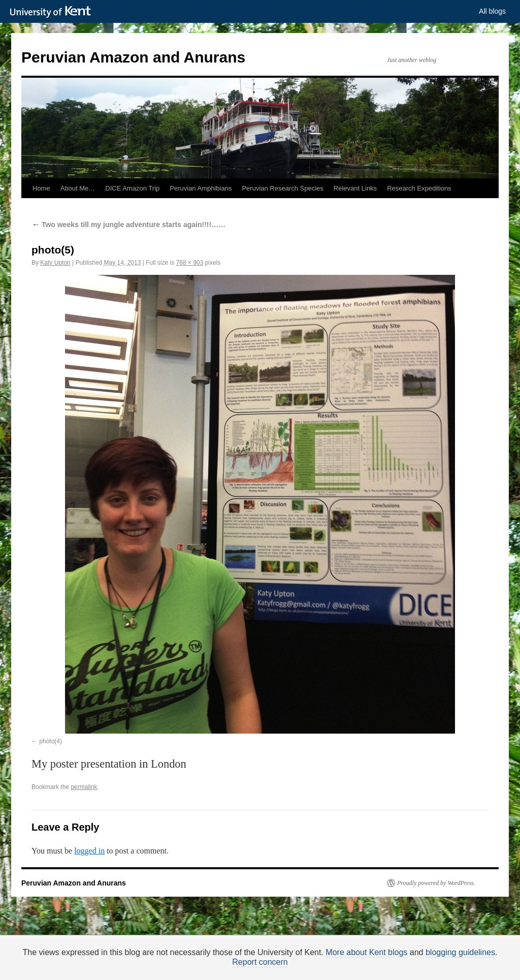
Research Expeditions (419, 188)
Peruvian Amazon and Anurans (133, 57)
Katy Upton (55, 263)
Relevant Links (355, 188)
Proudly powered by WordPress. (436, 883)
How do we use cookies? (292, 966)
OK (434, 965)
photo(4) (51, 741)
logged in (89, 851)
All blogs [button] (492, 11)
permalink (84, 787)
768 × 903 (189, 263)
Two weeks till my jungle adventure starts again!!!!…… (128, 225)
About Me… (78, 188)
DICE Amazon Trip (132, 188)
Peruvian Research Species (282, 188)
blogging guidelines (460, 952)
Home (41, 188)
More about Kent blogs (366, 952)
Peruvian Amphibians (201, 188)
